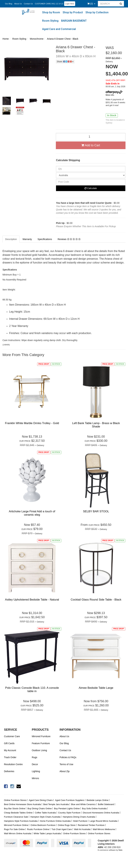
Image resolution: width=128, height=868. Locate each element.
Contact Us (28, 4)
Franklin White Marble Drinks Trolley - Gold (32, 423)
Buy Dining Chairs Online (40, 808)
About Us (18, 4)
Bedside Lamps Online (97, 800)
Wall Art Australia (82, 829)
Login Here (70, 4)
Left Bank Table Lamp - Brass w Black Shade (96, 425)
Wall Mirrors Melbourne (104, 829)
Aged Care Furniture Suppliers (70, 800)
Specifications (45, 239)
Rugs (35, 757)
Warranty (27, 239)
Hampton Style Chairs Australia (45, 817)
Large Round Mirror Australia (103, 821)
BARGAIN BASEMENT (74, 21)
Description (11, 239)
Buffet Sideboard (106, 804)
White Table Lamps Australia (47, 833)
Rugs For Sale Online (14, 829)
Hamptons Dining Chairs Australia (79, 817)
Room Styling (50, 21)
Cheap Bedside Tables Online (18, 813)
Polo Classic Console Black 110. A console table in (32, 689)
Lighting (36, 771)
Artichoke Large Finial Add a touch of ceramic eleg (32, 513)
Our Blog (9, 4)
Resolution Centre (13, 764)
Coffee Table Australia (45, 813)
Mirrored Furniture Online (16, 825)
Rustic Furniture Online (38, 829)
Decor (35, 764)
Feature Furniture (41, 743)
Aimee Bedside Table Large (96, 688)
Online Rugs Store (67, 825)
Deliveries (9, 771)
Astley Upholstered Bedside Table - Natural (32, 600)
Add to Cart (91, 145)
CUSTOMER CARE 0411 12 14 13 (49, 4)
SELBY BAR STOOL (96, 511)
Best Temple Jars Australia (56, 804)
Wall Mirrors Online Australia (18, 833)
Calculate (91, 188)
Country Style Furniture (69, 813)
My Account (10, 750)
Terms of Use (66, 764)
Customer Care (12, 736)
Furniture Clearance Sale (16, 817)
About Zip (64, 771)
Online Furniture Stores (15, 800)
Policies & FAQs (68, 757)
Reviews (69, 239)
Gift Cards (9, 743)
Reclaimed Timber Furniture (91, 825)
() (91, 4)
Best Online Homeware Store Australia (22, 804)
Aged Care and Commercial (59, 29)
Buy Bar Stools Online (15, 808)
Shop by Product (73, 12)
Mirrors (35, 778)
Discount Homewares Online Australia (101, 813)
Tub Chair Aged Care (62, 829)
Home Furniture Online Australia (55, 821)
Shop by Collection (97, 12)
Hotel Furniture (80, 821)
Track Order (10, 757)
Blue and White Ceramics (83, 804)
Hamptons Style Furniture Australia (21, 821)
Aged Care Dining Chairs (41, 800)
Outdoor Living (39, 750)
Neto (120, 850)
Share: (65, 62)
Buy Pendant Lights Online (67, 808)
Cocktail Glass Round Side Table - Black (96, 600)
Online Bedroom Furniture (43, 825)
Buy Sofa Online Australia (94, 808)
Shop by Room (51, 12)
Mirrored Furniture (41, 736)
